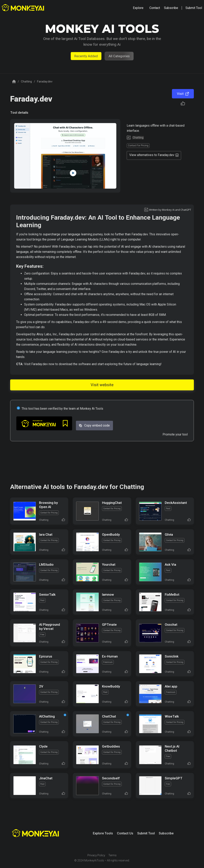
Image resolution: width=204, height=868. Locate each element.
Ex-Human (110, 656)
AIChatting (47, 716)
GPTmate (109, 625)
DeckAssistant (176, 503)
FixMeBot (172, 595)
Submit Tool (146, 833)
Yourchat (109, 564)
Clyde (43, 746)
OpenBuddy (111, 534)
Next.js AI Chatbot (172, 748)
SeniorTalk (47, 595)
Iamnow (108, 595)
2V (41, 686)
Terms (112, 855)
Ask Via (170, 564)
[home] (23, 8)
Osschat (171, 625)
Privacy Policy (96, 855)
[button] (138, 8)
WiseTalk (172, 716)
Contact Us (125, 833)
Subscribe (166, 833)
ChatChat (109, 716)
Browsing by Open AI (48, 505)
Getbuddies (111, 746)
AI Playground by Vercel (50, 627)
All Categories (119, 56)
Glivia (169, 534)
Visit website (102, 385)
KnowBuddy (111, 686)
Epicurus (46, 656)
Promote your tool (175, 434)
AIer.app (171, 686)
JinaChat (46, 778)
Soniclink (172, 656)
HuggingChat (112, 503)
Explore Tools (103, 833)
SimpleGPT (174, 778)
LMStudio (46, 564)
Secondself (111, 778)
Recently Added (86, 56)
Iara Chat (46, 534)
